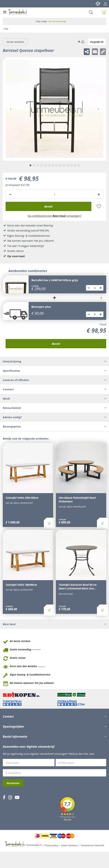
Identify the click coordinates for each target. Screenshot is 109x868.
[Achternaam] (81, 763)
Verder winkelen (15, 42)
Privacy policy (52, 845)
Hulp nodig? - (51, 21)
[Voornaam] (29, 763)
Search (91, 12)
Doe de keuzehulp (57, 21)
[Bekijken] (104, 12)
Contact (98, 4)
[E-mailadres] (54, 773)
